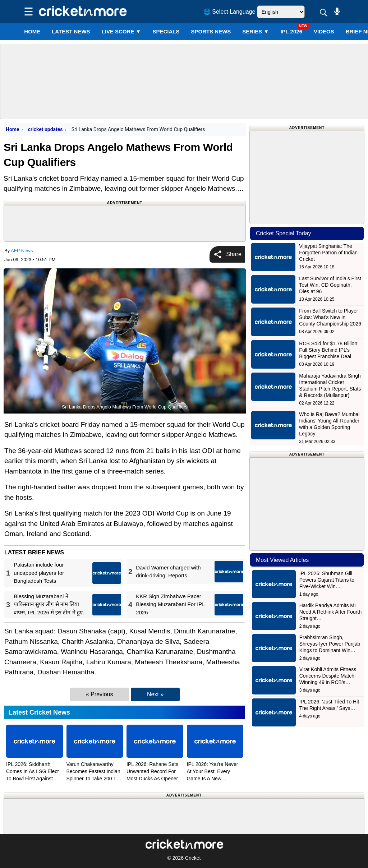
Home (32, 31)
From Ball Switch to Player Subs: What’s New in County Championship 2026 (330, 317)
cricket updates (45, 129)
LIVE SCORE (121, 31)
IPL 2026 (291, 31)
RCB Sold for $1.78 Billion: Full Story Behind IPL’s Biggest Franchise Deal (329, 350)
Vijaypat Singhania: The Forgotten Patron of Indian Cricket (328, 253)
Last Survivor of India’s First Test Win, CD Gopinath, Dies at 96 (330, 285)
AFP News (22, 251)
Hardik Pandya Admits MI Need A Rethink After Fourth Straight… (331, 612)
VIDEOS (324, 31)
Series (256, 31)
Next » (155, 694)
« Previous (100, 694)
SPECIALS (166, 31)
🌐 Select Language (229, 12)
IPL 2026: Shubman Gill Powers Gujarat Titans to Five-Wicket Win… (327, 580)
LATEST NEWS (71, 31)
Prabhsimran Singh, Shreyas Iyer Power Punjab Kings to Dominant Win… (330, 644)
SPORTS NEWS (211, 31)
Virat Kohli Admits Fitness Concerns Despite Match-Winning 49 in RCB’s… (328, 676)
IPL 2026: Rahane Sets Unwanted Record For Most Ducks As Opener (152, 771)
